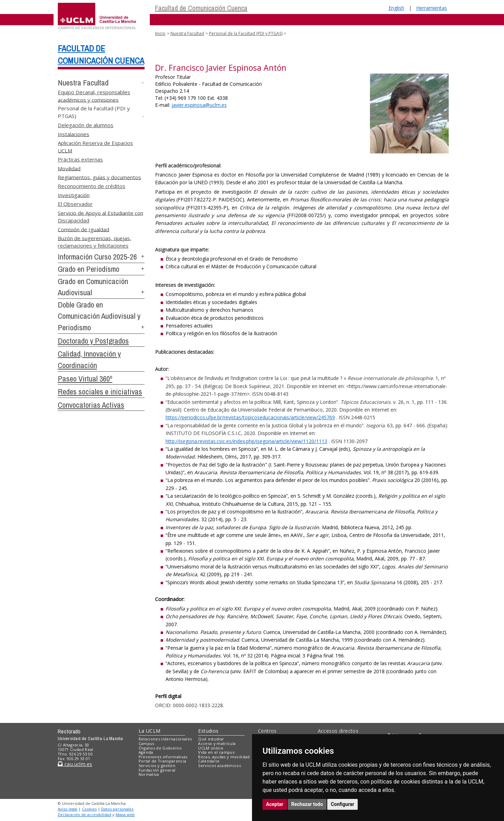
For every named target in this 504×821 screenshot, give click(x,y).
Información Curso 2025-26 (97, 257)
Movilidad (69, 168)
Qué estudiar (211, 739)
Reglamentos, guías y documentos (99, 177)
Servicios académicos (219, 765)
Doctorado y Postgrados (93, 341)
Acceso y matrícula (217, 743)
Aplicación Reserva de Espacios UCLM (95, 147)
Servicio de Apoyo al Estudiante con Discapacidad (100, 216)
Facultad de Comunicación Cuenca (201, 8)
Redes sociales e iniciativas (100, 392)
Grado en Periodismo (89, 269)
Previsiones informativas (163, 757)
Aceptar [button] (275, 804)
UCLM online (211, 748)
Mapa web (125, 815)
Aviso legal (68, 809)
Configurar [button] (342, 804)
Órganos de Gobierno (160, 748)
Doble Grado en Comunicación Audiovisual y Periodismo (99, 316)
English (396, 8)
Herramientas (432, 8)
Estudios (208, 731)
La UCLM (150, 731)
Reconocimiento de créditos (92, 186)
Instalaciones (73, 134)
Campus (146, 743)
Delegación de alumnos (86, 125)
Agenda (146, 752)
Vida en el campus (216, 752)
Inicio (160, 33)
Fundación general (157, 770)
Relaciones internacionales (165, 739)
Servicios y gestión (157, 765)
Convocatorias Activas (91, 405)
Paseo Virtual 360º (85, 379)
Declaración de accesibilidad (85, 815)
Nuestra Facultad (83, 83)
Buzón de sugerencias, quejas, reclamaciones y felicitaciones (94, 242)
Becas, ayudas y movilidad (224, 757)
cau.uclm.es (75, 764)
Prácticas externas (80, 159)
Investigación (74, 195)
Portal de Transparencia (163, 761)
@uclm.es (199, 105)
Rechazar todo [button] (307, 804)
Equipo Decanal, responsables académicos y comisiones (94, 96)
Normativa (149, 774)
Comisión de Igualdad (83, 229)
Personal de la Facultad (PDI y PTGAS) (246, 33)
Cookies (89, 809)
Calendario (209, 761)
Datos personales (117, 809)
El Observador (75, 204)
